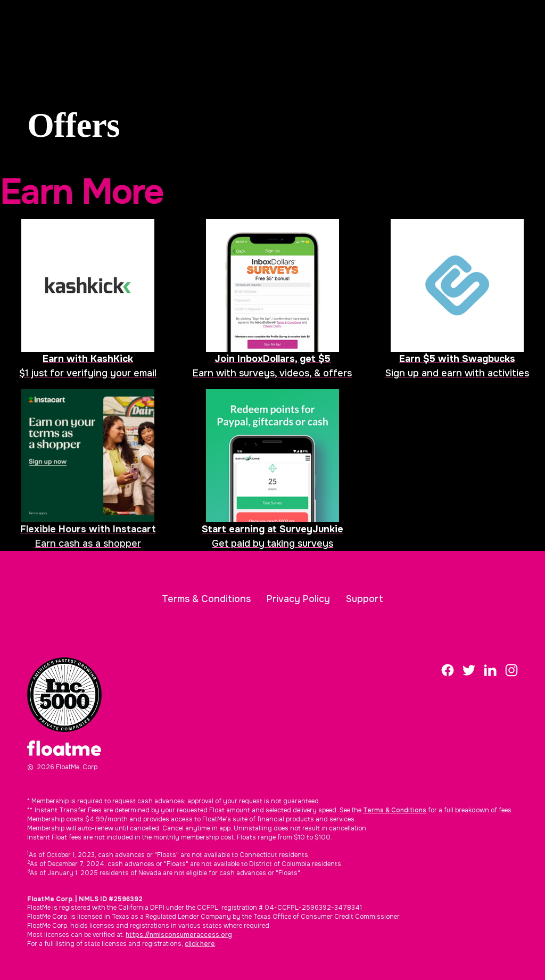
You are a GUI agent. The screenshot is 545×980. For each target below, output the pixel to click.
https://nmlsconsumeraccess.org (179, 935)
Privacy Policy (298, 599)
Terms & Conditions (206, 599)
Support (365, 599)
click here (200, 944)
